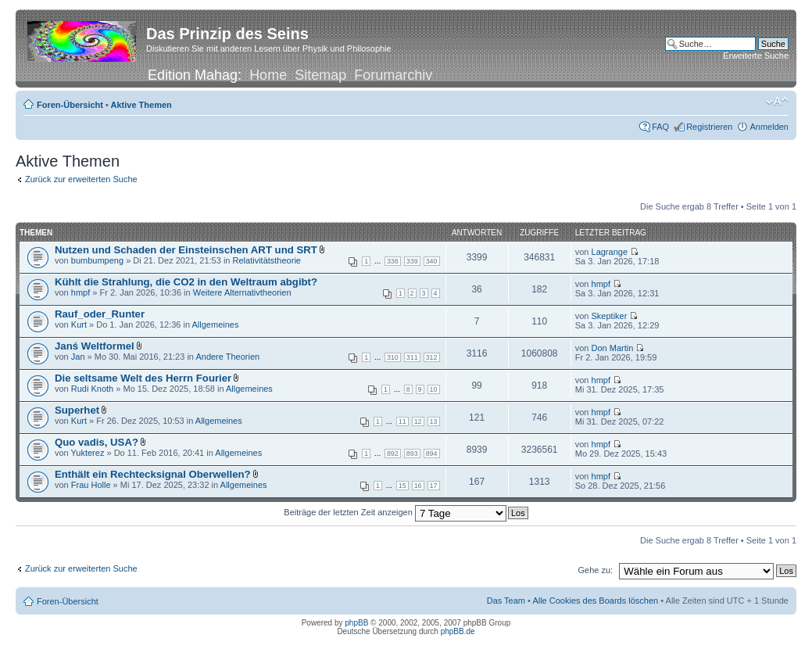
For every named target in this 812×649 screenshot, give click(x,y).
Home (268, 75)
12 (418, 421)
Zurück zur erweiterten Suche (81, 179)
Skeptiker (610, 316)
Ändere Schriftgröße (777, 102)
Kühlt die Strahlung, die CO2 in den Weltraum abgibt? (186, 282)
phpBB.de (458, 631)
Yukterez (88, 453)
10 (434, 389)
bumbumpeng (97, 260)
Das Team (506, 601)
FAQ (660, 127)
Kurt (79, 324)
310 (393, 357)
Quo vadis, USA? (97, 442)
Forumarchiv (393, 75)
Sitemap (320, 75)
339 (412, 261)
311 (412, 357)
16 (418, 486)
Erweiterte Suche (756, 56)
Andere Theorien (227, 357)
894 (432, 454)
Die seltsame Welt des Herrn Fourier (143, 378)
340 (432, 261)
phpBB (356, 623)
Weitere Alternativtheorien (242, 292)
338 (393, 261)
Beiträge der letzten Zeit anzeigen (395, 512)
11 (402, 421)
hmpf (80, 292)
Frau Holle (91, 485)
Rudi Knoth (92, 389)
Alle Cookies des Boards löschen (595, 601)
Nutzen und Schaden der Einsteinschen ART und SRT (186, 250)
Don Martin (613, 348)
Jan (78, 357)
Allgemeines (216, 324)
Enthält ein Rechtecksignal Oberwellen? (153, 474)
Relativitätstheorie (267, 260)
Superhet (77, 410)
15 (402, 486)
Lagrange (610, 252)
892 (393, 454)
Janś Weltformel (95, 346)
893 (412, 454)
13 (434, 421)
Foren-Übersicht (70, 105)
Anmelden (769, 127)
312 (432, 357)
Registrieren (709, 127)
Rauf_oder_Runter (100, 314)
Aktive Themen (141, 105)
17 (434, 486)
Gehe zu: (595, 570)
